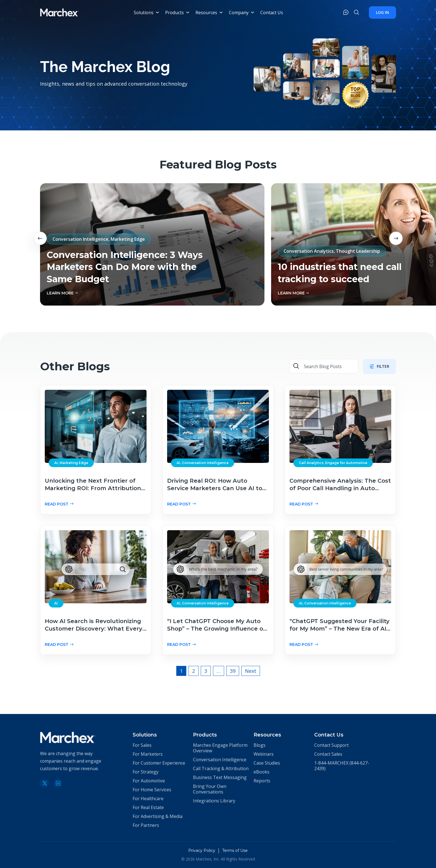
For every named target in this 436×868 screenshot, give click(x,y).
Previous (40, 238)
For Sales (142, 745)
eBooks (262, 772)
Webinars (264, 754)
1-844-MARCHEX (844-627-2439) (342, 766)
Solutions (147, 13)
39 (233, 671)
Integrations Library (214, 801)
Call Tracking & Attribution (221, 768)
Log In (382, 12)
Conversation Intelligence (220, 760)
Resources (209, 13)
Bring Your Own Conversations (210, 789)
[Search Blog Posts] (329, 367)
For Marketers (148, 754)
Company (242, 13)
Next (396, 238)
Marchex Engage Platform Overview (220, 748)
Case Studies (267, 763)
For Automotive (149, 781)
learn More (62, 293)
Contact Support (331, 745)
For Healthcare (148, 798)
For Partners (146, 825)
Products (178, 13)
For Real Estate (148, 807)
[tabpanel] (152, 244)
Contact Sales (328, 754)
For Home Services (152, 790)
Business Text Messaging (220, 777)
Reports (262, 781)
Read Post (59, 504)
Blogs (260, 745)
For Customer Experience (159, 763)
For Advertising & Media (158, 816)
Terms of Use (235, 850)
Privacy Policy (202, 850)
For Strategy (146, 772)
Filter (379, 366)
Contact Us (272, 13)
